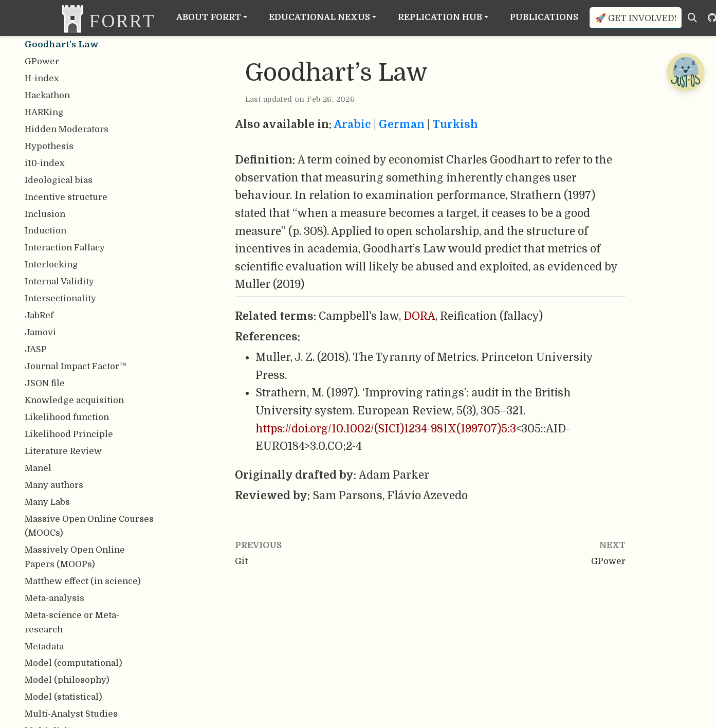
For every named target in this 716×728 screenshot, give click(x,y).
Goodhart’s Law (62, 44)
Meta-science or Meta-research (72, 622)
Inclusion (45, 214)
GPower (42, 61)
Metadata (44, 647)
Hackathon (47, 95)
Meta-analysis (54, 598)
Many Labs (47, 502)
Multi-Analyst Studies (71, 714)
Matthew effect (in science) (83, 581)
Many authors (54, 485)
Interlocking (51, 265)
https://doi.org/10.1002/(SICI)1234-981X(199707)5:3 (386, 429)
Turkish (455, 124)
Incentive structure (66, 197)
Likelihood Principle (69, 434)
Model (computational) (74, 663)
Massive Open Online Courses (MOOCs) (89, 526)
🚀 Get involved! (636, 18)
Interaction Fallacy (65, 248)
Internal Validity (59, 281)
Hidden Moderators (67, 129)
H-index (42, 78)
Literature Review (63, 451)
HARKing (44, 112)
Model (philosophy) (67, 680)
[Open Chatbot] (685, 72)
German (402, 124)
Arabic (352, 124)
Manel (38, 468)
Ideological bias (59, 180)
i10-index (45, 163)
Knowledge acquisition (74, 400)
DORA (419, 316)
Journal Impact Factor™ (76, 366)
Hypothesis (49, 146)
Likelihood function (67, 417)
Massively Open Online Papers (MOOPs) (75, 557)
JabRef (39, 315)
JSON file (45, 383)
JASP (36, 349)
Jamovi (40, 332)
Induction (45, 231)
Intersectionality (60, 298)
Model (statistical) (63, 697)
